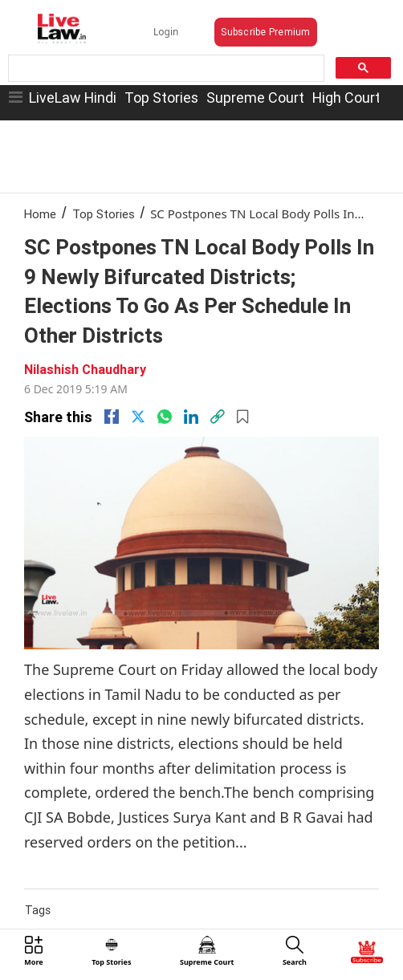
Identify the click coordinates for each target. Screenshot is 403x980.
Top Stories (161, 98)
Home (40, 214)
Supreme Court (255, 98)
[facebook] (112, 417)
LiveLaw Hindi (73, 98)
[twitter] (138, 417)
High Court (346, 98)
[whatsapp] (165, 417)
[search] (165, 69)
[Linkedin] (191, 417)
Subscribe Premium (265, 32)
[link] (218, 417)
